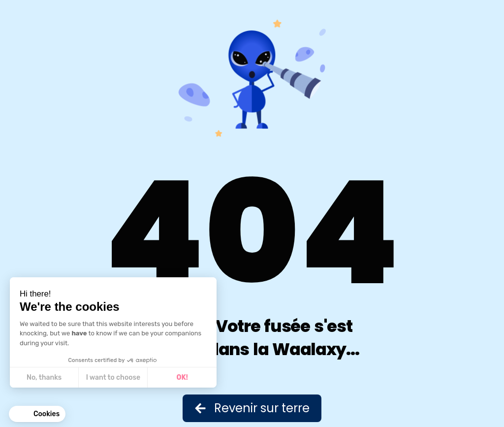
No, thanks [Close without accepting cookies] (44, 378)
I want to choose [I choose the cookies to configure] (113, 378)
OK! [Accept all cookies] (182, 378)
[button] (37, 414)
